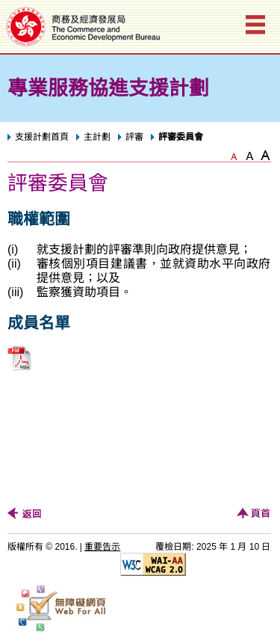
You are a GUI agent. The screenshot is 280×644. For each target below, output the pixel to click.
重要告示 (102, 547)
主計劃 (97, 137)
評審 (134, 137)
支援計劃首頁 (42, 137)
